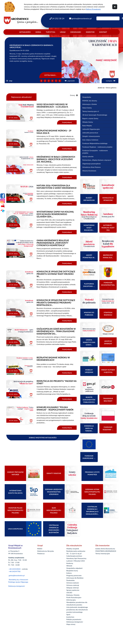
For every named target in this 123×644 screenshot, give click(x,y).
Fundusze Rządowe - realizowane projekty (97, 147)
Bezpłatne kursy (72, 571)
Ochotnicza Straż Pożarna (91, 167)
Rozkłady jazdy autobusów (76, 551)
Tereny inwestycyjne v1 (91, 111)
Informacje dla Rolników (75, 578)
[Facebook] (3, 196)
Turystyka (51, 32)
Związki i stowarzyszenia (91, 136)
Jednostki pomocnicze (90, 133)
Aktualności (25, 32)
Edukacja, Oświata (73, 595)
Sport (68, 614)
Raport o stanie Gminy (90, 118)
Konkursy (70, 563)
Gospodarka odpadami (74, 568)
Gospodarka (87, 97)
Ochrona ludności (73, 583)
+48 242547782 (14, 571)
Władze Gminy (88, 122)
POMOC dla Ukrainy (90, 101)
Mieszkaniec (76, 32)
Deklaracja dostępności (17, 586)
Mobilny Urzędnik (73, 549)
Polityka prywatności (74, 619)
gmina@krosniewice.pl (17, 575)
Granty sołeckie (88, 156)
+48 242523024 (15, 569)
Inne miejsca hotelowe (90, 140)
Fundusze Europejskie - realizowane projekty (95, 152)
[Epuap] (3, 211)
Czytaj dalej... (50, 75)
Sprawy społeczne (73, 590)
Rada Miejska (87, 126)
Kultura (69, 573)
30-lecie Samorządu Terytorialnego (95, 115)
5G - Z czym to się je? (74, 553)
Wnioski (69, 566)
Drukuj (74, 95)
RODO (40, 549)
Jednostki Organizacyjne (91, 129)
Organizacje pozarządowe (91, 164)
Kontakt (103, 32)
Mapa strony (71, 624)
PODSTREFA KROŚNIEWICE (106, 551)
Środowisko (71, 580)
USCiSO (69, 593)
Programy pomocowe (74, 575)
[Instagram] (3, 201)
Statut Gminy (87, 108)
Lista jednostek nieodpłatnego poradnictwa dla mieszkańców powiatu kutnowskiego (77, 610)
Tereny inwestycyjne (103, 553)
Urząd (63, 32)
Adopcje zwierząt (73, 588)
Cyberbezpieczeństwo (74, 556)
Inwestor (90, 32)
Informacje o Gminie (90, 104)
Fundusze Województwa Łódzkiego (95, 143)
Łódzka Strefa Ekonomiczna (105, 549)
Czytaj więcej (67, 122)
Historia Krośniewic (89, 171)
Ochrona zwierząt (73, 585)
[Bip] (3, 206)
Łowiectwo (70, 617)
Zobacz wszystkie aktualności (43, 438)
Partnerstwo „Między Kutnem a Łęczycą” (97, 160)
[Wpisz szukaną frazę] (108, 18)
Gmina (38, 32)
